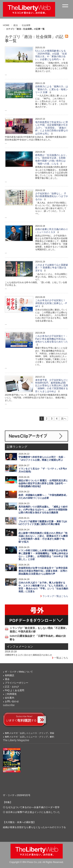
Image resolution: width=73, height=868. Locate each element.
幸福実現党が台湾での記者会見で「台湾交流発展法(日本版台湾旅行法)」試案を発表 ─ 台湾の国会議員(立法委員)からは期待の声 (43, 571)
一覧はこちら (60, 658)
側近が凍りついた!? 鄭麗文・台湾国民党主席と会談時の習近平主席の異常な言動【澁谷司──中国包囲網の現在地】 (43, 483)
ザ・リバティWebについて (19, 672)
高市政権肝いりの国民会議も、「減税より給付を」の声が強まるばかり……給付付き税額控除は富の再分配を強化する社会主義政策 (43, 510)
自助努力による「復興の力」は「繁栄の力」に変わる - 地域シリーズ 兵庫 (52, 89)
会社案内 (10, 698)
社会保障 (26, 25)
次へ (64, 418)
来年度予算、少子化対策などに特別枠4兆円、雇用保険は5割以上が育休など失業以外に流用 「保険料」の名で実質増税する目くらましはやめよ (52, 386)
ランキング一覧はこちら (54, 596)
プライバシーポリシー (17, 683)
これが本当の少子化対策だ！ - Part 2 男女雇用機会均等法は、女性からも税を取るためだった (52, 340)
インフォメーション (20, 647)
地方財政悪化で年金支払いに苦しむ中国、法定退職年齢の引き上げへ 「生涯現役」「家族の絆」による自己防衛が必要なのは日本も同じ (52, 128)
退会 (7, 679)
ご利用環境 (11, 694)
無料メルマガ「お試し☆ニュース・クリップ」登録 (29, 733)
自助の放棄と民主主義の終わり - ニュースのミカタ (52, 231)
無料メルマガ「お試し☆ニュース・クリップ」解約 (29, 737)
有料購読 (10, 675)
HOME (6, 25)
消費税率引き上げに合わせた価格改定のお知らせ (28, 655)
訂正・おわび (12, 687)
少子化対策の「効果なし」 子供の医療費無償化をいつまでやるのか (52, 196)
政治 (16, 25)
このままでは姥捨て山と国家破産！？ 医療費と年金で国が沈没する (52, 268)
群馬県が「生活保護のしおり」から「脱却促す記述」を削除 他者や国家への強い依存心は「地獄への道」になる (52, 159)
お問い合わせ (12, 701)
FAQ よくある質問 (15, 690)
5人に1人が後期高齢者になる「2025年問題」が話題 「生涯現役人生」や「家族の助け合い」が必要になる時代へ (51, 55)
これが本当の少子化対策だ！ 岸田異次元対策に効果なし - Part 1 (51, 303)
